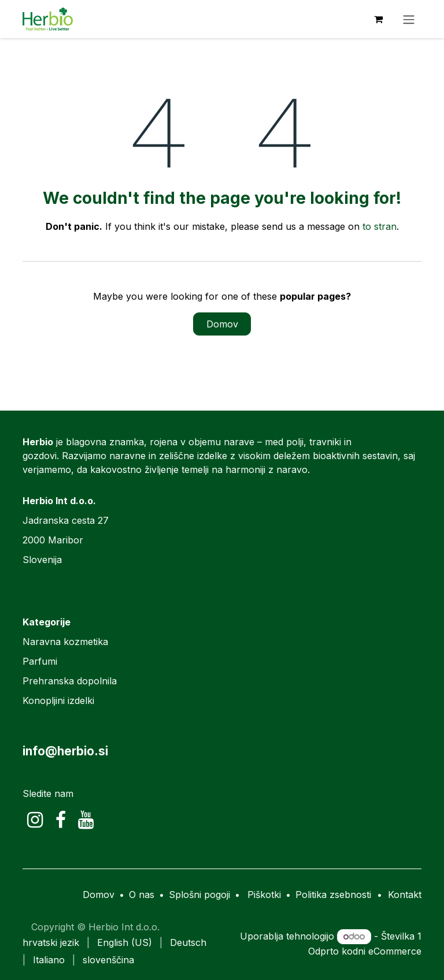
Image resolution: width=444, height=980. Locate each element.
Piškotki (264, 895)
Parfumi (40, 661)
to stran (380, 226)
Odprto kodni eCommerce (365, 951)
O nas (142, 895)
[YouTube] (86, 820)
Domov (222, 324)
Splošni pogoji (199, 895)
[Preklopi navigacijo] (409, 19)
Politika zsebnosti (333, 895)
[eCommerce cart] (378, 19)
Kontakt (405, 895)
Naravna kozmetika (65, 642)
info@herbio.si (65, 751)
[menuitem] (51, 942)
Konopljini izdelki (58, 700)
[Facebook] (61, 820)
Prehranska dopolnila (70, 681)
